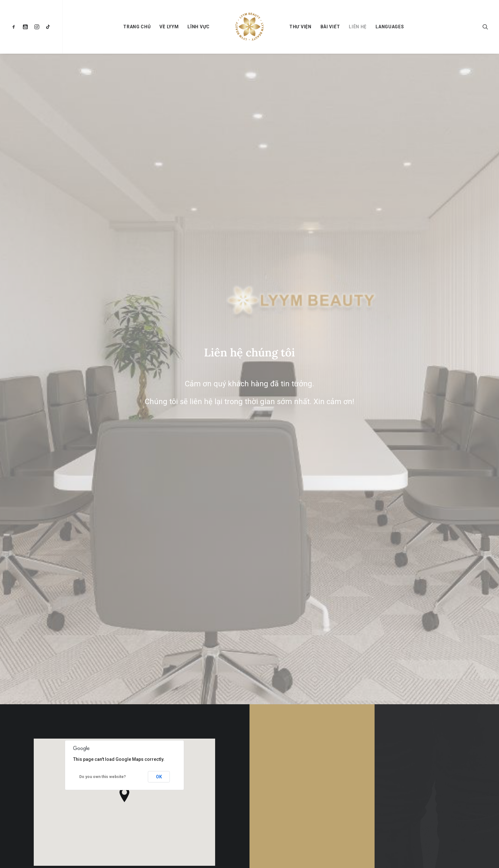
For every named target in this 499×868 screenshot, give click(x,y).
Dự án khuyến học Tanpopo (295, 808)
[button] (15, 27)
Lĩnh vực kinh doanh (289, 794)
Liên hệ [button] (437, 385)
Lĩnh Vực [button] (199, 27)
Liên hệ (358, 27)
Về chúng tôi (282, 780)
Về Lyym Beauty (285, 766)
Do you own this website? (102, 298)
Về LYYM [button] (169, 27)
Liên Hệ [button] (312, 379)
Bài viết (330, 27)
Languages (390, 27)
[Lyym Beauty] (250, 27)
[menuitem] (15, 27)
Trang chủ (137, 27)
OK (159, 298)
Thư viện (300, 27)
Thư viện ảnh (282, 837)
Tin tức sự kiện (284, 823)
